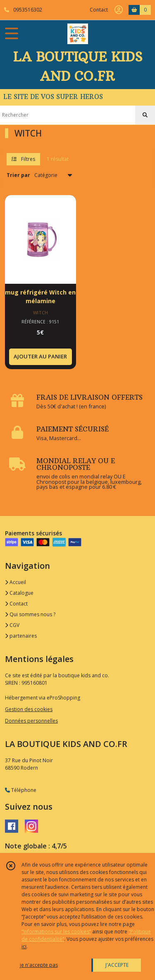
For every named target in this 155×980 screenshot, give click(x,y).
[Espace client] (119, 10)
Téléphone (21, 790)
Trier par (18, 175)
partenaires (21, 636)
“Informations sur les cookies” (56, 932)
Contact (99, 10)
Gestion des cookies (29, 709)
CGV (12, 625)
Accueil (15, 582)
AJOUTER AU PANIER (40, 356)
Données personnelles (31, 721)
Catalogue (19, 593)
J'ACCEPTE (117, 965)
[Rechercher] (145, 115)
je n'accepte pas (39, 965)
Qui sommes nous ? (30, 614)
